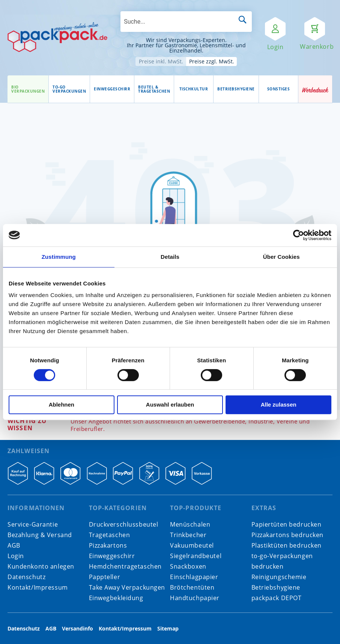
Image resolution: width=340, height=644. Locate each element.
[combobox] (186, 22)
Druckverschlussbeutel (124, 524)
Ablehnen (62, 405)
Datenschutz (26, 577)
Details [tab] (170, 257)
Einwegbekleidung (116, 598)
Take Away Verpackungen (127, 587)
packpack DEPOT (277, 598)
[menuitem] (28, 89)
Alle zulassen (279, 405)
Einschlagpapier (194, 577)
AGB (14, 545)
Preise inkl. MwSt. (161, 61)
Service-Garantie (33, 524)
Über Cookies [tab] (281, 257)
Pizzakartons (108, 545)
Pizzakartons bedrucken (288, 535)
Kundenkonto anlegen (41, 566)
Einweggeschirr (112, 556)
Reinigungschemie (279, 577)
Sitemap (168, 628)
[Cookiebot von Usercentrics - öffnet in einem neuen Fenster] (299, 235)
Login (16, 556)
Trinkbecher (188, 535)
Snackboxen (188, 566)
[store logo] (57, 37)
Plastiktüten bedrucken (287, 545)
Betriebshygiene (276, 587)
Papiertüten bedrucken (287, 524)
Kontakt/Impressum (38, 587)
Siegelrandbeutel (196, 556)
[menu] (153, 89)
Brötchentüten (192, 587)
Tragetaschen (110, 535)
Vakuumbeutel (192, 545)
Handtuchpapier (195, 598)
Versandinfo (77, 628)
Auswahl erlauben (170, 405)
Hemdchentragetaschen (125, 566)
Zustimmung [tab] (59, 257)
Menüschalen (190, 524)
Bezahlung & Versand (40, 535)
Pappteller (105, 577)
